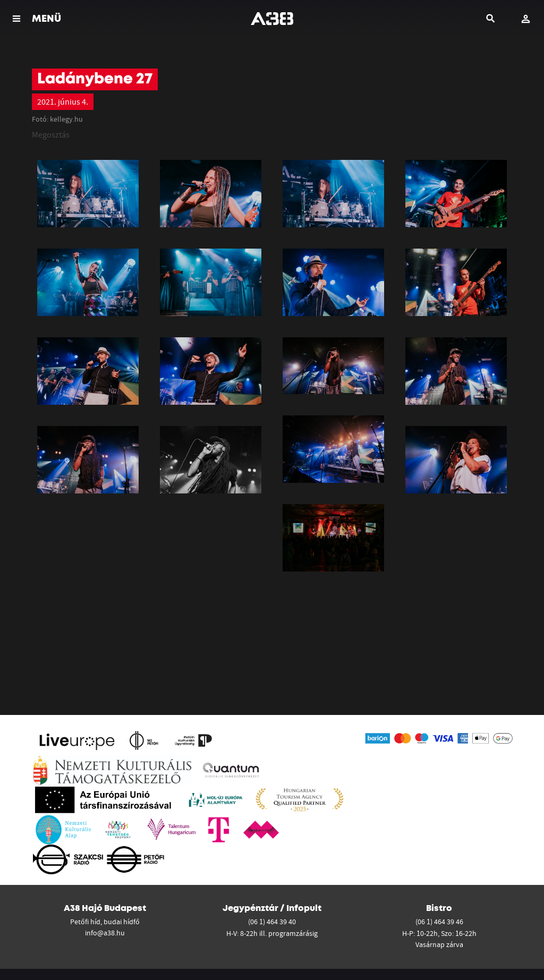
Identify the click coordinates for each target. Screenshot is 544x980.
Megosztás (51, 134)
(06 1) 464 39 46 (439, 922)
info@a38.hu (105, 933)
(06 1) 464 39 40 (272, 922)
